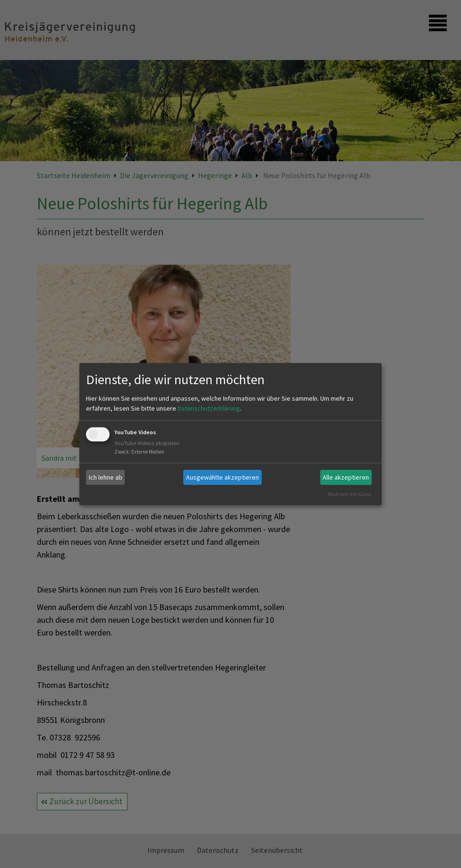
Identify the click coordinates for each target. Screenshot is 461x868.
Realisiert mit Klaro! (350, 494)
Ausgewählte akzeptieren (222, 477)
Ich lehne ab (106, 477)
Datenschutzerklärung (209, 409)
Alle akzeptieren (346, 477)
